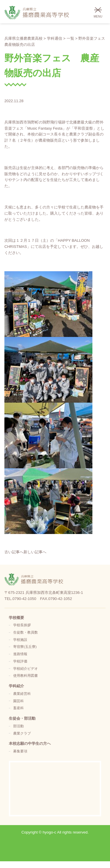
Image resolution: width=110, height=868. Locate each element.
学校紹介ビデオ (26, 668)
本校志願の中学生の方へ (30, 743)
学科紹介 (16, 686)
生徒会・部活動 (22, 718)
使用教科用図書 (26, 675)
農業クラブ (22, 733)
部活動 (18, 726)
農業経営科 (22, 694)
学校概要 (16, 618)
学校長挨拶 (22, 625)
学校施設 (20, 640)
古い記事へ (14, 552)
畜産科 (18, 708)
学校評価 (20, 661)
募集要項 (20, 751)
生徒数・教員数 (26, 632)
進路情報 (20, 654)
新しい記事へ (35, 552)
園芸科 (18, 701)
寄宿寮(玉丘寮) (25, 647)
